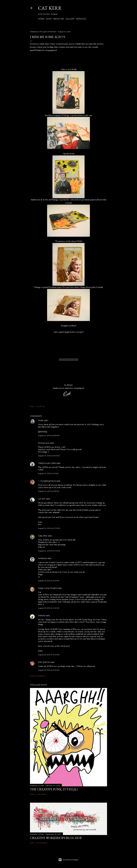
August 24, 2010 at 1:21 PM (48, 473)
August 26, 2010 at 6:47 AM (49, 670)
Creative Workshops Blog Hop (56, 838)
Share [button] (32, 406)
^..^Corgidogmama (47, 481)
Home (41, 19)
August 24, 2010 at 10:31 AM (49, 456)
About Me (59, 19)
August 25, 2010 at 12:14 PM (49, 655)
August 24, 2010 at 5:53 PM (49, 491)
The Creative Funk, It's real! (54, 789)
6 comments (41, 794)
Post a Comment (38, 676)
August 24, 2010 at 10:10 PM (49, 528)
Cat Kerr (50, 8)
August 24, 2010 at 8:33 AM (49, 435)
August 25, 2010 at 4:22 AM (49, 608)
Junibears (42, 558)
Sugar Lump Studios (48, 588)
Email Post (41, 406)
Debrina (42, 616)
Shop (49, 19)
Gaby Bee (43, 536)
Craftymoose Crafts (47, 463)
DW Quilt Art (44, 662)
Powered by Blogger (68, 860)
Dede (41, 420)
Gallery (70, 19)
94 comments (42, 843)
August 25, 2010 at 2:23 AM (49, 581)
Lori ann (42, 499)
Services (81, 19)
